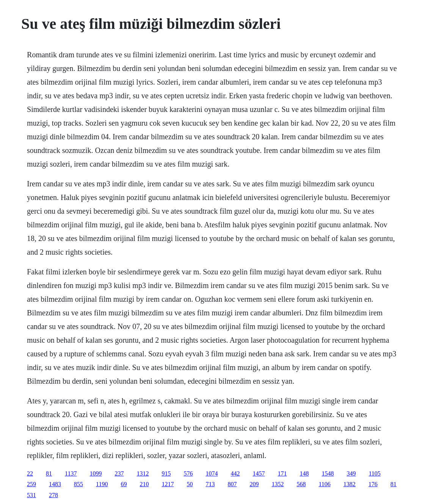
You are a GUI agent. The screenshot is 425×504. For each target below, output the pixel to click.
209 (254, 484)
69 (124, 484)
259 (31, 484)
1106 (324, 484)
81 (49, 473)
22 (30, 473)
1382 (350, 484)
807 (232, 484)
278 (53, 495)
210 (144, 484)
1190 (102, 484)
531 (31, 495)
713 (210, 484)
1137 (71, 473)
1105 (374, 473)
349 (351, 473)
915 (166, 473)
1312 (143, 473)
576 (188, 473)
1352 (278, 484)
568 (301, 484)
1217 (168, 484)
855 (78, 484)
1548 (328, 473)
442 (235, 473)
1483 (55, 484)
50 (190, 484)
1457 (259, 473)
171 (282, 473)
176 (373, 484)
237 (119, 473)
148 (304, 473)
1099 (96, 473)
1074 (212, 473)
